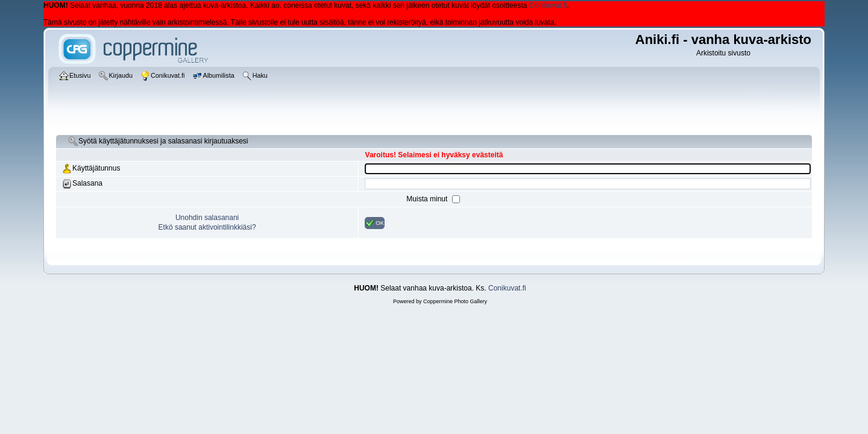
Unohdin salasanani (207, 218)
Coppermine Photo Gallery (455, 301)
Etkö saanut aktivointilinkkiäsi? (207, 227)
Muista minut (428, 199)
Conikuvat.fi (548, 5)
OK (375, 223)
